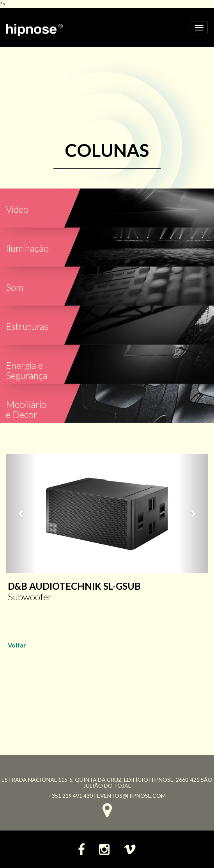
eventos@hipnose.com (131, 796)
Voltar (17, 645)
